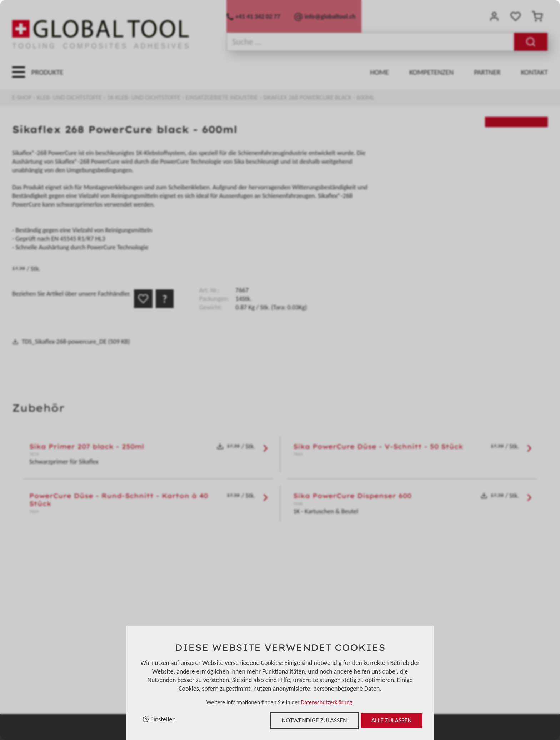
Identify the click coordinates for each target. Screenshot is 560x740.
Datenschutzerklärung (326, 702)
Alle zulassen (392, 720)
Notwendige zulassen (314, 720)
